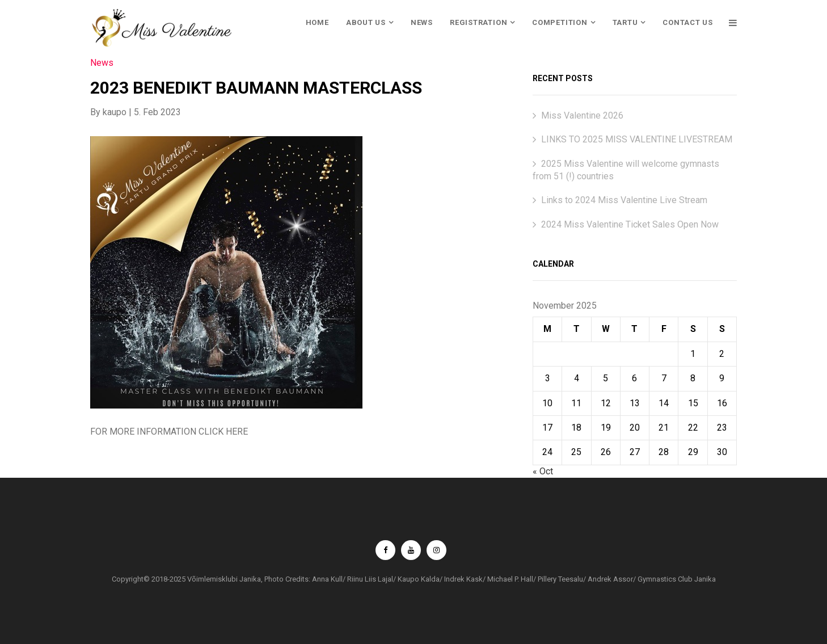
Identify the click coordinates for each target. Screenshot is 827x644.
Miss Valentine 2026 (582, 115)
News (102, 63)
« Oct (543, 471)
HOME (317, 22)
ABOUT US (366, 22)
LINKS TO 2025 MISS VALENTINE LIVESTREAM (637, 139)
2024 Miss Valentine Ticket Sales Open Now (630, 224)
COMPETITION (560, 22)
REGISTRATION (478, 22)
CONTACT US (688, 22)
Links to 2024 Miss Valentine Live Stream (624, 200)
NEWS (422, 22)
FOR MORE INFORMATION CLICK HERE (169, 432)
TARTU (625, 22)
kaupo (115, 112)
